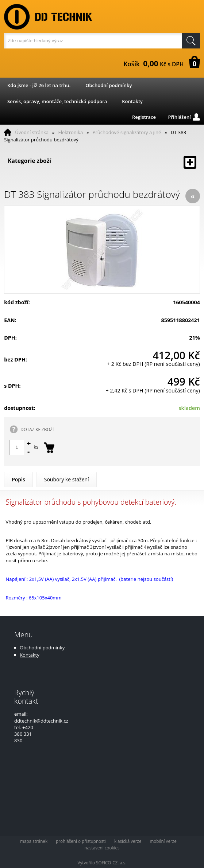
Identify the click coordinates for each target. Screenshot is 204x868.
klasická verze (128, 841)
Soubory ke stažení (67, 479)
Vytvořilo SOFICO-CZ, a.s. (102, 863)
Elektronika (70, 132)
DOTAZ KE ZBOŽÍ (37, 429)
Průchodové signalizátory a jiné (127, 132)
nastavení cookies (102, 848)
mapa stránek (34, 841)
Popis (18, 479)
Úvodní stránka (32, 132)
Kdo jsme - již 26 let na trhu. (39, 85)
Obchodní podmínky (109, 85)
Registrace (144, 117)
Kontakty (132, 101)
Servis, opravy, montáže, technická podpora (57, 101)
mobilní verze (163, 841)
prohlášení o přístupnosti (81, 841)
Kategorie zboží (102, 162)
